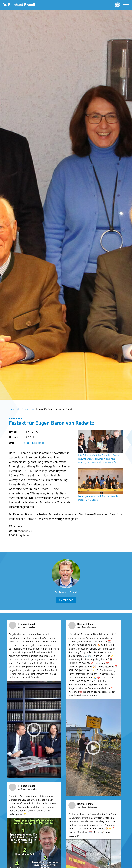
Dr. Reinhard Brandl (66, 592)
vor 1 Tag (22, 627)
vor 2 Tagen (23, 789)
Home (12, 409)
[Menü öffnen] (126, 5)
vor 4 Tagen (82, 807)
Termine (26, 409)
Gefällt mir (66, 600)
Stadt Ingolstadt (34, 443)
